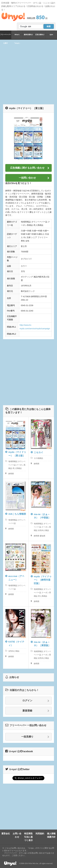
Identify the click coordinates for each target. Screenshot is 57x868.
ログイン (36, 701)
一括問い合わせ (34, 178)
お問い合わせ (17, 835)
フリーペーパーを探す (6, 36)
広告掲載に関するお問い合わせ (30, 168)
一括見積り (35, 737)
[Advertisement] (28, 71)
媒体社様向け (28, 35)
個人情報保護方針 (51, 835)
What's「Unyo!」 (17, 36)
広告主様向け (40, 35)
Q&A (51, 35)
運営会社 (6, 834)
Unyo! (13, 17)
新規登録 (36, 711)
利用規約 (40, 834)
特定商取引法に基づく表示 (28, 837)
